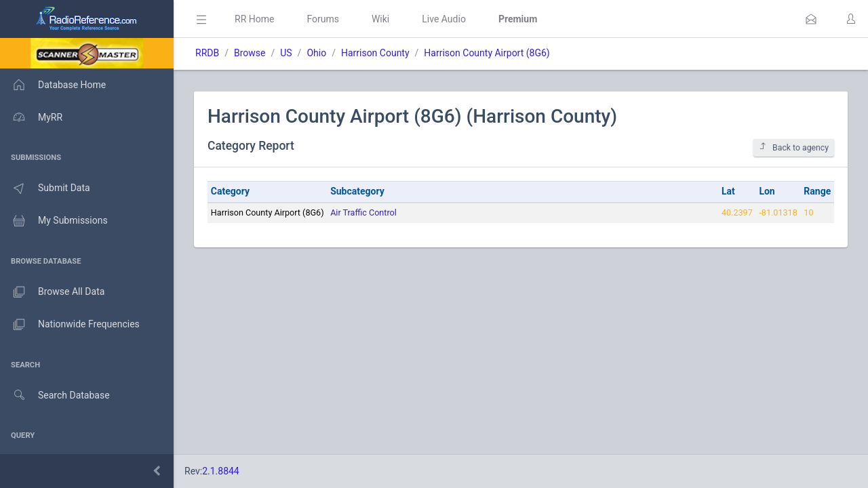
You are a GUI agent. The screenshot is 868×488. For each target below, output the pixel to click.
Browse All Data (52, 292)
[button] (811, 19)
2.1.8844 (221, 471)
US (286, 53)
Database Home (53, 85)
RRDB (207, 53)
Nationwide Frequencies (70, 325)
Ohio (316, 53)
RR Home (254, 19)
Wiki (380, 19)
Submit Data (45, 188)
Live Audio (444, 19)
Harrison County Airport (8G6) (487, 53)
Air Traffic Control (363, 212)
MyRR (31, 117)
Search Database (55, 395)
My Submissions (54, 221)
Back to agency (794, 147)
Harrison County (375, 53)
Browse (250, 53)
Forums (323, 19)
